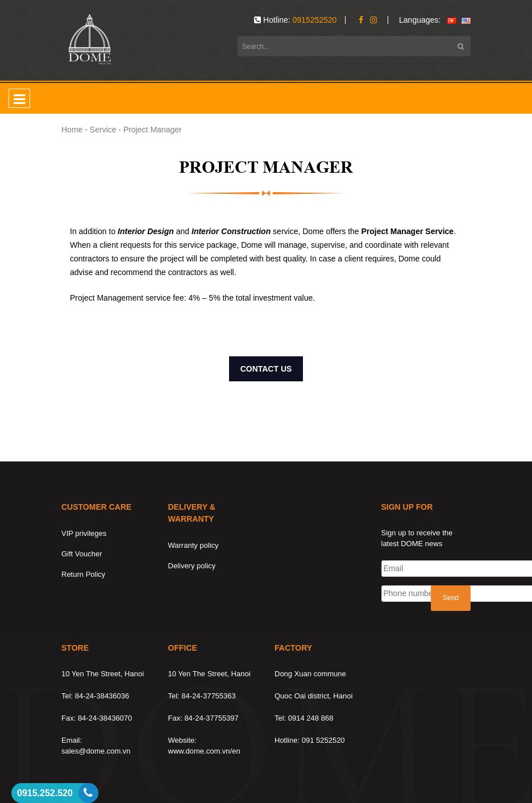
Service (103, 130)
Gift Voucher (82, 554)
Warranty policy (194, 545)
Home (72, 130)
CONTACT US (266, 369)
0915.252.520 (45, 793)
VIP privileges (84, 533)
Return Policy (83, 574)
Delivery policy (192, 566)
